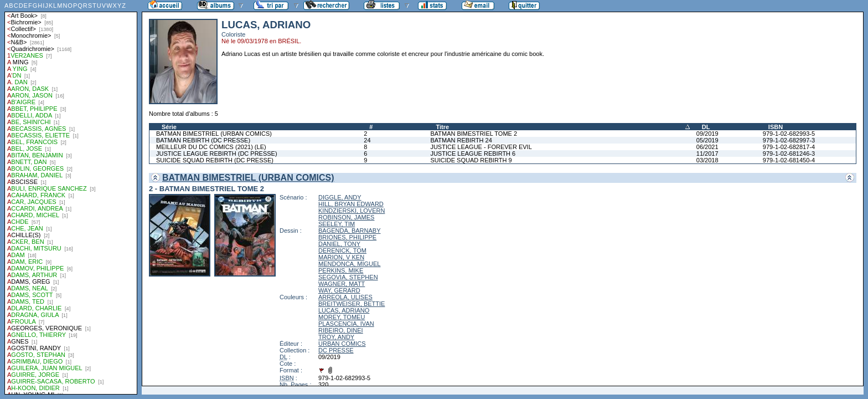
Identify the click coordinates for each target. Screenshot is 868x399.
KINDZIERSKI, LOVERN (352, 211)
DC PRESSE (336, 350)
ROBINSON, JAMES (346, 217)
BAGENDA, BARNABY (349, 231)
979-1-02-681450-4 (789, 160)
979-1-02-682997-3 (789, 140)
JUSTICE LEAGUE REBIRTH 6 (473, 154)
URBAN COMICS (342, 344)
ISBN (776, 127)
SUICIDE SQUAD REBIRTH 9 (471, 160)
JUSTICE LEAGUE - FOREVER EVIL (481, 147)
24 (367, 140)
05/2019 (707, 140)
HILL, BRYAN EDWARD (351, 204)
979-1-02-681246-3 (789, 154)
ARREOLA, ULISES (345, 297)
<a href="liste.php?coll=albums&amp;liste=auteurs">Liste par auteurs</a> (71, 197)
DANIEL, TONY (339, 244)
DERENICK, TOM (342, 250)
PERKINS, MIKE (341, 270)
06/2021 (707, 147)
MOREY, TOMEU (342, 317)
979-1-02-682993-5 (789, 134)
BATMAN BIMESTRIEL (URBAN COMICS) (214, 134)
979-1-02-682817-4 (789, 147)
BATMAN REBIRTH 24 (461, 140)
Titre (442, 127)
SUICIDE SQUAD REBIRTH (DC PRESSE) (215, 160)
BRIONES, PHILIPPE (347, 237)
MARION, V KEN (341, 257)
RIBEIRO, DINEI (341, 330)
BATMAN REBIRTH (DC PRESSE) (203, 140)
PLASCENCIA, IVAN (346, 324)
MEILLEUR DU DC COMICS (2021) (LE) (211, 147)
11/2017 (707, 154)
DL (706, 127)
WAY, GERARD (339, 290)
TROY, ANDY (336, 337)
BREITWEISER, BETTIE (352, 304)
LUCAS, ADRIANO (344, 310)
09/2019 (707, 134)
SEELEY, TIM (337, 224)
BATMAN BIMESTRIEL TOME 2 (474, 134)
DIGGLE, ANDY (340, 197)
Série (169, 127)
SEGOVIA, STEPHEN (348, 277)
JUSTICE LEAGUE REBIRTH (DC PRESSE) (217, 154)
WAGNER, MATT (342, 284)
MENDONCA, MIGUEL (349, 264)
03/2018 (707, 160)
